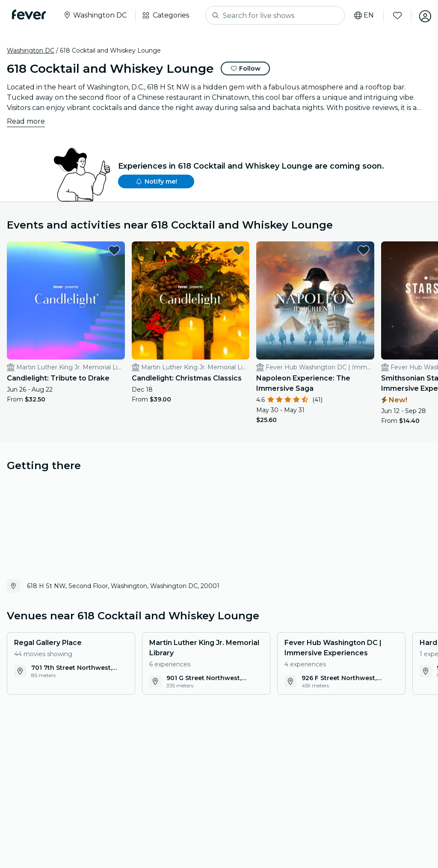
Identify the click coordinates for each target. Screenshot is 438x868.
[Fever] (31, 15)
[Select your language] (361, 15)
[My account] (422, 15)
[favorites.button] (97, 250)
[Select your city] (96, 15)
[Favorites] (394, 15)
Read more (26, 121)
